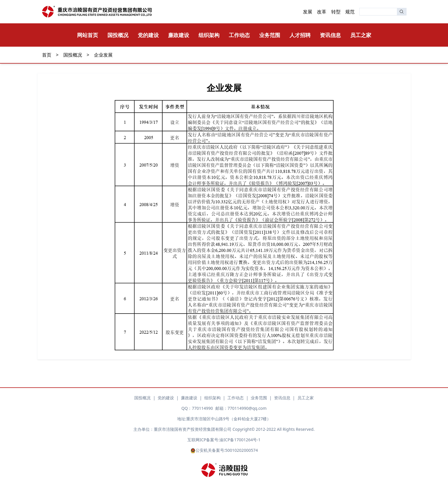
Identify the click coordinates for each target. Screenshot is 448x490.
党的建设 (148, 35)
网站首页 (88, 35)
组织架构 (209, 35)
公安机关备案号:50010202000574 (224, 450)
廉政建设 (179, 35)
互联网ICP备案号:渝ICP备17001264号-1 (224, 440)
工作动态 (239, 35)
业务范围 (270, 35)
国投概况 (118, 35)
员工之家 (361, 35)
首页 (47, 55)
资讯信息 (330, 35)
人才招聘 (300, 35)
